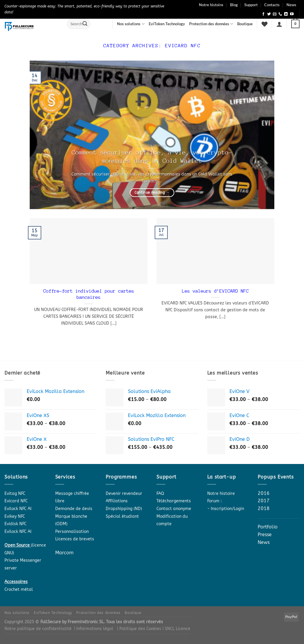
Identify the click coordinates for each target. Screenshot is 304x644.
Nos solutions (131, 24)
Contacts (272, 5)
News (291, 5)
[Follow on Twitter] (269, 14)
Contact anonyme (174, 509)
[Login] (279, 24)
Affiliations (117, 501)
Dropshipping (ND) (124, 509)
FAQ (160, 494)
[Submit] (85, 24)
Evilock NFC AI (18, 509)
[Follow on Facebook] (263, 14)
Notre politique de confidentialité (38, 629)
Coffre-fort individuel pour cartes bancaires (89, 294)
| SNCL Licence (176, 629)
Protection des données (211, 24)
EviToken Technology (167, 24)
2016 (264, 493)
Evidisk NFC (15, 524)
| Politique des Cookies (140, 629)
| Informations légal (94, 629)
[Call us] (280, 14)
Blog (234, 5)
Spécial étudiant (122, 516)
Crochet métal (19, 589)
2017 (264, 501)
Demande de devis (74, 509)
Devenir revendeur (124, 494)
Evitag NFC (15, 494)
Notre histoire (211, 5)
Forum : (214, 501)
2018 (264, 508)
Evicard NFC (16, 501)
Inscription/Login (227, 509)
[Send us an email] (275, 14)
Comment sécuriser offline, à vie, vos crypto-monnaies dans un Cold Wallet (152, 157)
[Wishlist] (265, 24)
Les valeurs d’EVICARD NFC (215, 291)
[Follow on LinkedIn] (286, 14)
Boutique (245, 24)
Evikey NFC (15, 516)
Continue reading (152, 192)
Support (251, 5)
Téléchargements (174, 501)
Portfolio (268, 527)
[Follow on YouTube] (292, 14)
